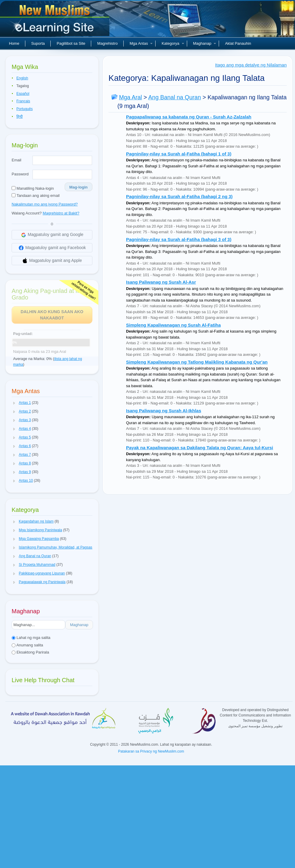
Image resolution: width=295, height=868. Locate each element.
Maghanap (205, 43)
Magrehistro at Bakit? (61, 213)
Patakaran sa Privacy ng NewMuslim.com (151, 751)
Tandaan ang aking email (36, 196)
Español (23, 94)
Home (14, 43)
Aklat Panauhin (238, 43)
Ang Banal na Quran (175, 97)
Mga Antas (141, 43)
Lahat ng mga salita (31, 638)
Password (20, 174)
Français (23, 101)
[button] (14, 403)
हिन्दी (20, 117)
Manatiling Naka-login (33, 188)
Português (25, 109)
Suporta (38, 43)
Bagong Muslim (55, 21)
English (22, 78)
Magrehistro (107, 43)
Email (17, 160)
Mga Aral (130, 97)
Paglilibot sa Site (71, 43)
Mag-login (79, 187)
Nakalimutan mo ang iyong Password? (45, 204)
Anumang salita (27, 645)
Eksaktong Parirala (30, 652)
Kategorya (173, 43)
